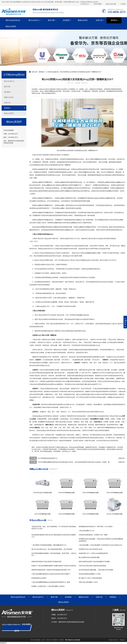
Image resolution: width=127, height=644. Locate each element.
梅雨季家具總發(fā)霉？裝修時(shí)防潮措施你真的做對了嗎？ (51, 570)
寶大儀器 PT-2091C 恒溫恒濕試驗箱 (90, 578)
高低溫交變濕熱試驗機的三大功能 (90, 574)
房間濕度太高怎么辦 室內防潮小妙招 (90, 549)
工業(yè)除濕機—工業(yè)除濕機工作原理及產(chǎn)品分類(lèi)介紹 (100, 545)
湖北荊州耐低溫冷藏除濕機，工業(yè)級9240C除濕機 (96, 570)
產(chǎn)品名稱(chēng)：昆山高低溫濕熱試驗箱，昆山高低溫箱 (52, 549)
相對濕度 (50, 381)
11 (33, 293)
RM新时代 (3, 643)
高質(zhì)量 (50, 435)
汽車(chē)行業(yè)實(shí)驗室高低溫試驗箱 (92, 566)
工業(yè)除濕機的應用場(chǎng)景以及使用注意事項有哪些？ (51, 574)
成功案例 (66, 20)
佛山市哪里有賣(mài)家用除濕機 (89, 557)
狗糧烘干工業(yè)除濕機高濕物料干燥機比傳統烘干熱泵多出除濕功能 (54, 566)
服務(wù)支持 (83, 20)
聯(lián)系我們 (11, 26)
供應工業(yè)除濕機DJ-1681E (88, 582)
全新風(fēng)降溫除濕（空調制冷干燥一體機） (94, 535)
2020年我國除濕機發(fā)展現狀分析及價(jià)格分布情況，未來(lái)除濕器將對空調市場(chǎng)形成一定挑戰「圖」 (74, 462)
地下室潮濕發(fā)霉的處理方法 (48, 458)
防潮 (60, 302)
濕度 (84, 201)
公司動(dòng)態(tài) (52, 72)
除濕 (58, 381)
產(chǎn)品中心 (34, 20)
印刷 (105, 422)
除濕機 (40, 422)
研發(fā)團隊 (98, 4)
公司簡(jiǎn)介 (85, 4)
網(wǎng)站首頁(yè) (13, 20)
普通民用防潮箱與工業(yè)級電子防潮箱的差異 (46, 562)
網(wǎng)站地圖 (111, 4)
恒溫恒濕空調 (37, 394)
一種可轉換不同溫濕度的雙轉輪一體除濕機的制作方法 (49, 545)
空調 (64, 155)
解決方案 (51, 20)
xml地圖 (123, 4)
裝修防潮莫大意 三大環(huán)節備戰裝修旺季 (93, 553)
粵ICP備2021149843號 (73, 640)
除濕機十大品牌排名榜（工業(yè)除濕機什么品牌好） (49, 586)
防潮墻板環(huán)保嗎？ (39, 578)
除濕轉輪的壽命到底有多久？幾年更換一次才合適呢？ (96, 526)
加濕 (65, 394)
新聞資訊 (114, 20)
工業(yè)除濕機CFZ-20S (86, 531)
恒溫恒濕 (35, 363)
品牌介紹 (99, 20)
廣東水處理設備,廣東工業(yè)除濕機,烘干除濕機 (94, 562)
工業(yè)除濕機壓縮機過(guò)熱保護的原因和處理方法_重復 (51, 582)
